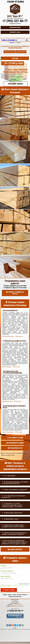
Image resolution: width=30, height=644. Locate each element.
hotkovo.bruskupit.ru (9, 40)
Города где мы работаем (15, 596)
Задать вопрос (21, 52)
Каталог (10, 595)
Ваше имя (3, 566)
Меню (27, 39)
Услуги (14, 595)
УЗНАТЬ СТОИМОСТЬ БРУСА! (15, 293)
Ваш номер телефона (7, 571)
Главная (5, 595)
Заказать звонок (10, 52)
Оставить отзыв (15, 438)
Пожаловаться (15, 448)
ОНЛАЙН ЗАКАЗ (16, 84)
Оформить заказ (15, 32)
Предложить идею (15, 443)
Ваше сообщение (6, 576)
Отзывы (19, 595)
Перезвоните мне (15, 28)
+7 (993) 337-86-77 (15, 21)
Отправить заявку (9, 590)
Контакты (25, 595)
